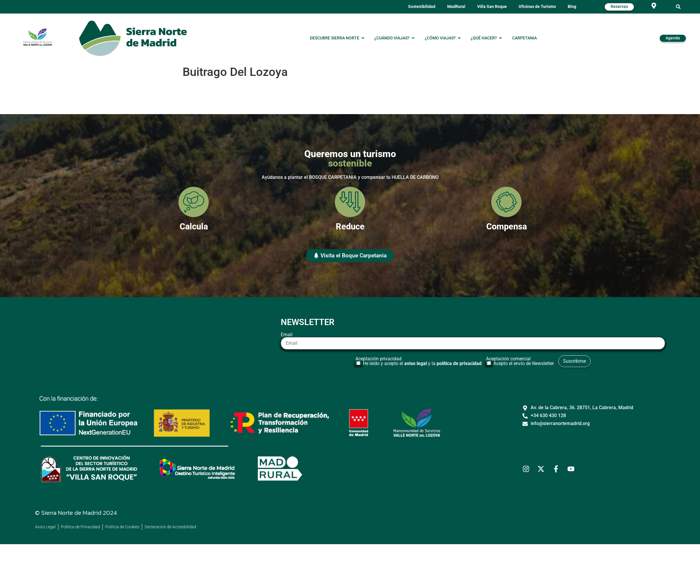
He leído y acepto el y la (422, 364)
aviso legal (416, 363)
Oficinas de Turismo (537, 7)
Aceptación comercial (521, 361)
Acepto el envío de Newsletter (524, 364)
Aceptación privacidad (419, 361)
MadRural (456, 7)
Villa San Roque (492, 7)
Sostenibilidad (422, 7)
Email (473, 341)
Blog (572, 7)
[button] (678, 7)
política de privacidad (459, 363)
